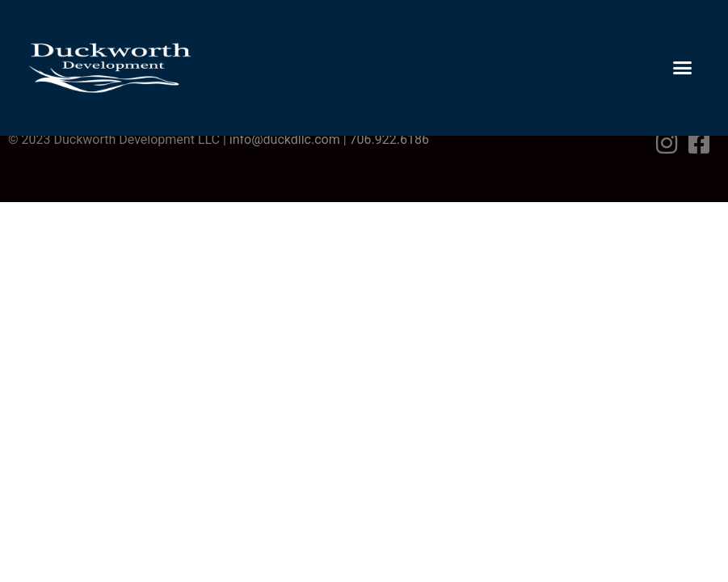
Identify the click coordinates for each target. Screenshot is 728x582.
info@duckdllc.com (285, 139)
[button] (683, 68)
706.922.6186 (389, 139)
